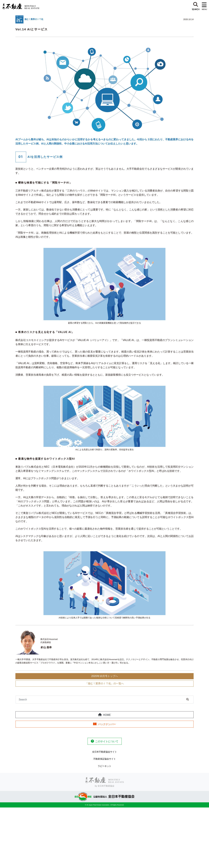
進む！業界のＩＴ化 (34, 19)
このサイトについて (107, 741)
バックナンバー (107, 724)
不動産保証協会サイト (104, 759)
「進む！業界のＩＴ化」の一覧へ (104, 683)
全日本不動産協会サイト (104, 752)
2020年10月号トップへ (104, 676)
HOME (107, 715)
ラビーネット (104, 766)
